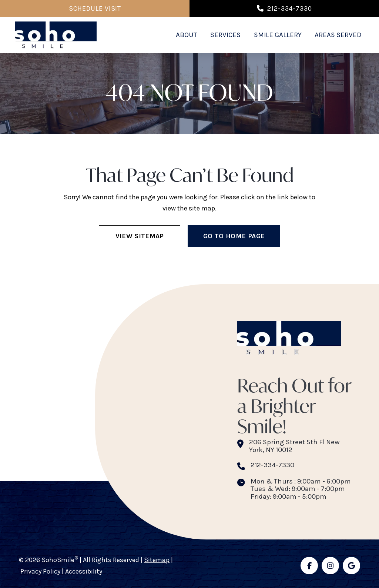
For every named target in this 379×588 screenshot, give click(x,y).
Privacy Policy (40, 571)
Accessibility (84, 571)
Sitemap (157, 560)
